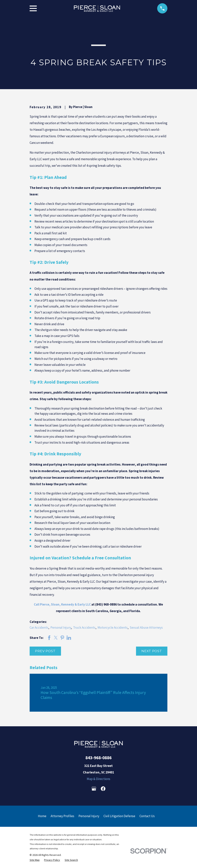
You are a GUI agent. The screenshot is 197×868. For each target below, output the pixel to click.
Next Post (152, 651)
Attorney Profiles (62, 816)
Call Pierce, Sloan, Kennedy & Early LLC (62, 604)
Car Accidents (39, 628)
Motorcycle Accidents (113, 628)
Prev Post (45, 651)
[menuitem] (35, 860)
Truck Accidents (84, 628)
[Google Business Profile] (94, 789)
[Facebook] (103, 789)
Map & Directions (98, 779)
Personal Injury (61, 628)
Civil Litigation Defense (119, 816)
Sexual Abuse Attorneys (146, 628)
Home (42, 816)
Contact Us (147, 816)
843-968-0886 (98, 758)
